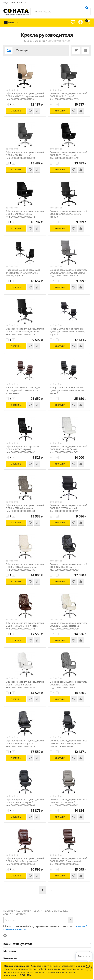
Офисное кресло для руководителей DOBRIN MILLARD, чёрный (69, 566)
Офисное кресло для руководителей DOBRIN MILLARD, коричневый (25, 624)
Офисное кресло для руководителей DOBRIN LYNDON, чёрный (25, 801)
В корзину (16, 111)
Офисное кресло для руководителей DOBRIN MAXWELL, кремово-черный (25, 95)
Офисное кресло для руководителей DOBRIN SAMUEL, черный (25, 213)
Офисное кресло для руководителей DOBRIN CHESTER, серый (69, 683)
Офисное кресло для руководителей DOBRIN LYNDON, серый (69, 801)
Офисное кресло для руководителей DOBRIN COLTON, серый (25, 154)
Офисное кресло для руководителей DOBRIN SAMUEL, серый (69, 95)
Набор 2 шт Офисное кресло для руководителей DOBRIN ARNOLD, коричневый (23, 390)
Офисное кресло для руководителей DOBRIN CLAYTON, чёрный (69, 507)
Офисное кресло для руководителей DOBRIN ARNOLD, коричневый (69, 860)
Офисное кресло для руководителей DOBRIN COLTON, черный (69, 154)
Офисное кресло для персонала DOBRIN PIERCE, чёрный (22, 448)
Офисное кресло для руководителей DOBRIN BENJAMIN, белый (69, 448)
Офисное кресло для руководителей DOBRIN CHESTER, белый (25, 683)
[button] (89, 967)
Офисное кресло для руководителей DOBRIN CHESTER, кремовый (69, 624)
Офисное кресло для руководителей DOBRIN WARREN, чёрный (25, 742)
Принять (25, 975)
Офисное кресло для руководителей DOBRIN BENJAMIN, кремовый (25, 566)
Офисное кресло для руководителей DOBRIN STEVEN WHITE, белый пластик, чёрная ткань (69, 744)
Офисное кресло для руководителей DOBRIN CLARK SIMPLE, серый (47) (69, 271)
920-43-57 (13, 2)
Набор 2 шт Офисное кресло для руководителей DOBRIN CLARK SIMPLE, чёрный (23, 273)
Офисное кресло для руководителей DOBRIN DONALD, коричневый (25, 860)
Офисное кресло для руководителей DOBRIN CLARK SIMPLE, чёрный (25, 330)
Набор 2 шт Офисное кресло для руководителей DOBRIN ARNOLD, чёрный (67, 390)
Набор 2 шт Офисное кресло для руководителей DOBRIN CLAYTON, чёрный (67, 332)
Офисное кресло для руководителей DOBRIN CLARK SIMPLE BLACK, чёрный (69, 214)
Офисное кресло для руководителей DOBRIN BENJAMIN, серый (25, 507)
